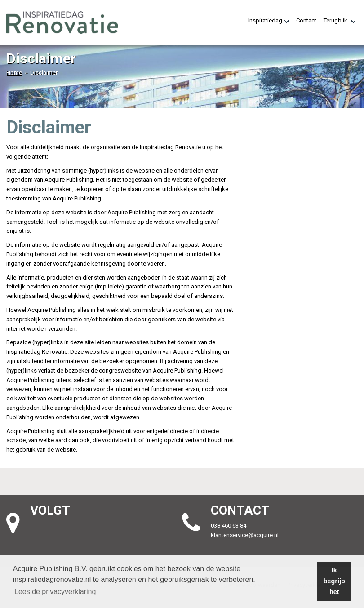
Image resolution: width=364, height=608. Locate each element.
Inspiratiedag (269, 21)
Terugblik (340, 21)
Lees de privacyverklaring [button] (55, 592)
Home (14, 73)
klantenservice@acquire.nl (245, 535)
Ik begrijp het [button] (334, 581)
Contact (306, 20)
